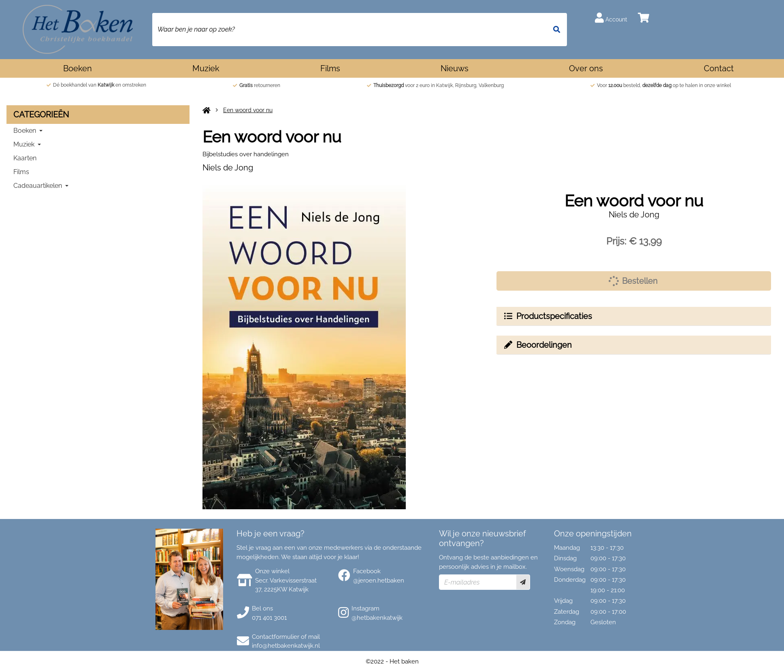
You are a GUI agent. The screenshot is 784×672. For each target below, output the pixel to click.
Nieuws (455, 68)
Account (611, 18)
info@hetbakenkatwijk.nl (286, 646)
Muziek (206, 68)
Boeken (78, 68)
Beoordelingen (537, 345)
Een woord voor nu (248, 110)
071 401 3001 (269, 618)
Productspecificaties (548, 316)
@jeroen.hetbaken (379, 581)
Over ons (586, 68)
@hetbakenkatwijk (377, 618)
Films (330, 68)
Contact (719, 68)
